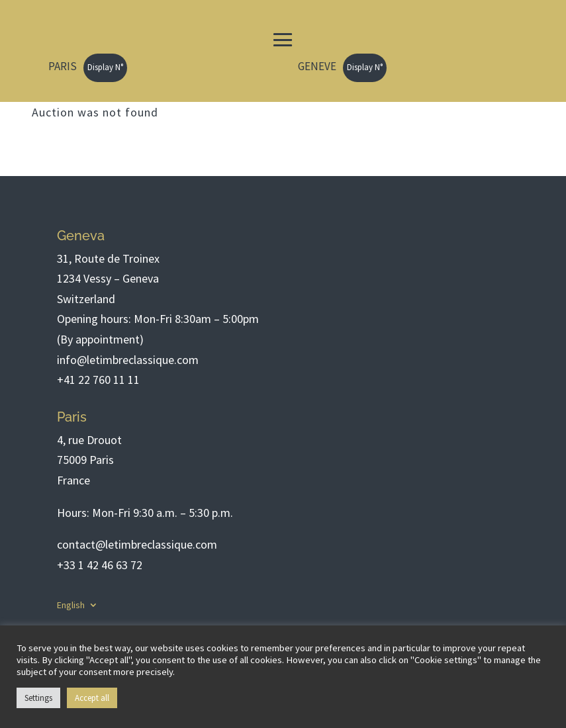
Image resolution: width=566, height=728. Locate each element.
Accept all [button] (92, 698)
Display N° (105, 67)
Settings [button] (38, 698)
